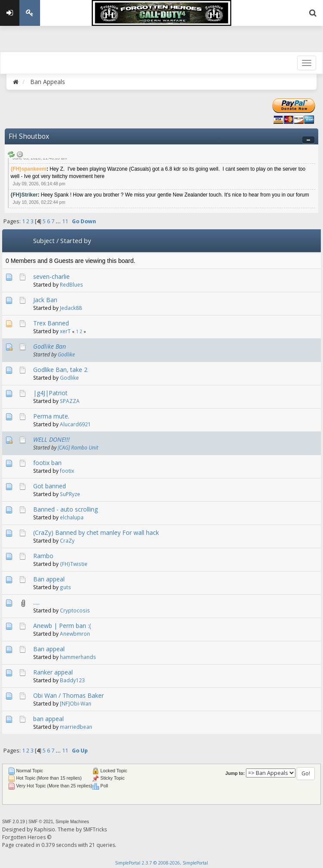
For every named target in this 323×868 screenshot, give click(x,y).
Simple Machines (72, 822)
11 (65, 221)
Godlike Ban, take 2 (60, 370)
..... (36, 602)
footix (67, 471)
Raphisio (45, 829)
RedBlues (71, 284)
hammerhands (78, 657)
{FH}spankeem (29, 169)
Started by (76, 240)
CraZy (67, 540)
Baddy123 (72, 680)
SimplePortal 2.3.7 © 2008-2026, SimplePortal (161, 863)
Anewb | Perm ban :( (62, 626)
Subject (44, 240)
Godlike (66, 354)
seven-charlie (51, 276)
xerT (65, 331)
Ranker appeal (53, 672)
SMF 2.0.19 (14, 822)
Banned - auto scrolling (65, 509)
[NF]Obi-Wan (76, 703)
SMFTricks (95, 829)
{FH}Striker (24, 195)
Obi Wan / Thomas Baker (68, 695)
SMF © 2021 (41, 822)
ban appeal (48, 719)
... (59, 221)
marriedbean (76, 727)
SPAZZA (70, 401)
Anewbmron (75, 634)
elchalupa (72, 517)
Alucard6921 (75, 424)
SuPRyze (70, 494)
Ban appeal (49, 579)
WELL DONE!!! (51, 439)
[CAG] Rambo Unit (78, 447)
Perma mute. (51, 416)
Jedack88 (71, 308)
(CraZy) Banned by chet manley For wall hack (96, 532)
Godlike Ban (50, 346)
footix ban (47, 463)
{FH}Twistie (74, 564)
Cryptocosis (75, 610)
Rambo (43, 556)
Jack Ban (45, 300)
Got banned (50, 486)
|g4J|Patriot (50, 393)
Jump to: (235, 773)
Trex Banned (51, 323)
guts (65, 587)
